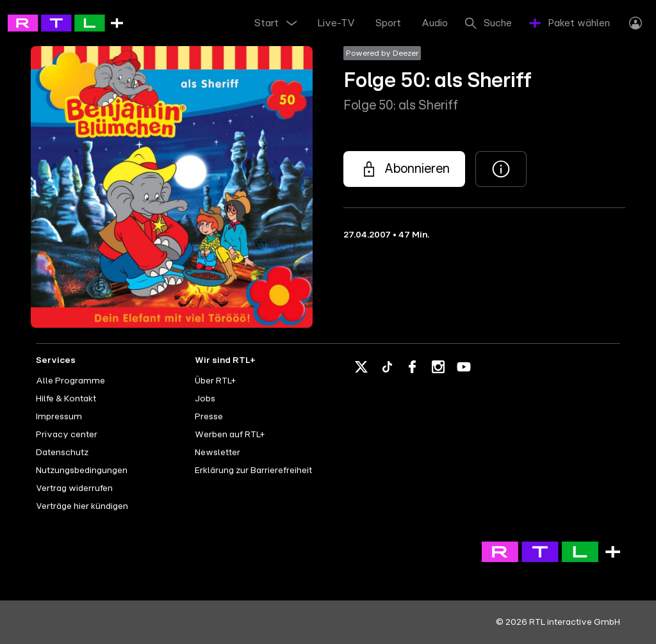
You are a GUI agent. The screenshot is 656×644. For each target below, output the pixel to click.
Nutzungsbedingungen (82, 471)
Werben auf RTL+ (230, 435)
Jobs (205, 399)
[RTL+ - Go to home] (65, 22)
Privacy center (67, 435)
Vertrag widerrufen (74, 488)
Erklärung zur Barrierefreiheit (253, 471)
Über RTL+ (215, 381)
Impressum (59, 417)
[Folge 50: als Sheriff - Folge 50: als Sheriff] (404, 169)
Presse (209, 417)
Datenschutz (62, 453)
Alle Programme (70, 381)
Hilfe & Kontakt (66, 399)
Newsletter (217, 453)
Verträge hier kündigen (82, 506)
